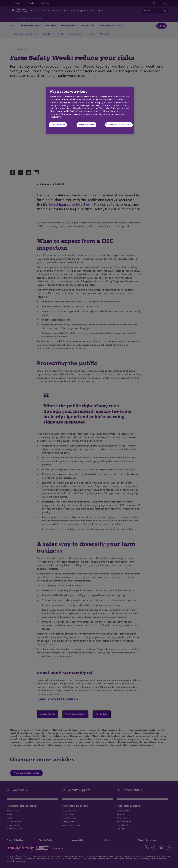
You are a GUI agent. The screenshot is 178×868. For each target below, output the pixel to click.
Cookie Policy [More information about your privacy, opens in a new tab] (57, 117)
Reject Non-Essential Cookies (119, 125)
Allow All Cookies (58, 125)
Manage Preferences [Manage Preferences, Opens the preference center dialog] (86, 125)
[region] (90, 111)
